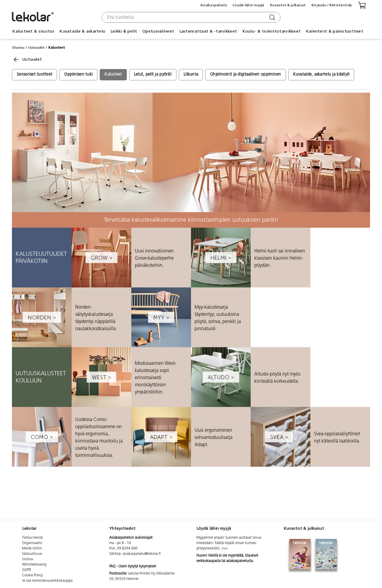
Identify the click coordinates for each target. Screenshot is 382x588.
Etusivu (19, 48)
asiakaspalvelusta (239, 561)
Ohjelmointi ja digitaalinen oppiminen (245, 75)
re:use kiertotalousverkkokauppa (47, 581)
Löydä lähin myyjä (249, 5)
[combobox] (190, 17)
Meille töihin (32, 549)
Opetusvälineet (158, 31)
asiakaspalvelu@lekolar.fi (142, 554)
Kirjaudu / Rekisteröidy (332, 5)
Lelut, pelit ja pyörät (153, 75)
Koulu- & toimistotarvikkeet (272, 31)
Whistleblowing (34, 565)
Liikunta (191, 75)
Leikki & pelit (124, 31)
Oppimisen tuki (78, 75)
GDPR (27, 570)
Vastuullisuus (32, 554)
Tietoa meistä (32, 538)
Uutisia (27, 559)
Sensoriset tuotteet (34, 75)
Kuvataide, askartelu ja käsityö (321, 75)
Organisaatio (32, 543)
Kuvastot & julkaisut (288, 5)
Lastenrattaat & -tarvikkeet (208, 31)
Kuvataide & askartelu (82, 31)
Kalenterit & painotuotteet (335, 31)
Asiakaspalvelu (214, 5)
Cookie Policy (32, 575)
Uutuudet (36, 48)
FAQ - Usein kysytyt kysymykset (133, 566)
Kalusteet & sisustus (33, 31)
